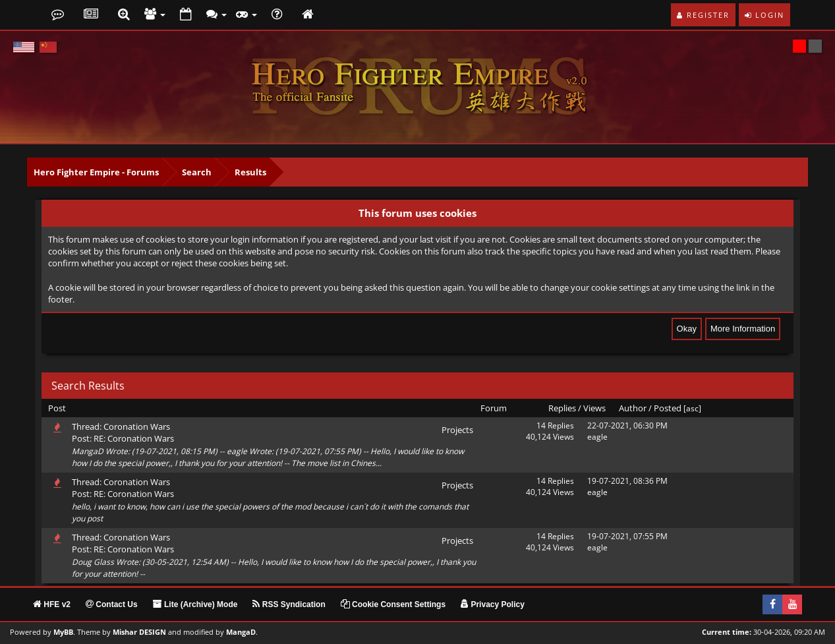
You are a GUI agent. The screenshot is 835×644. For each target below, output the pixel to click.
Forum (494, 408)
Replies (562, 408)
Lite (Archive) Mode (195, 604)
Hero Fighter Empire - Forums (96, 172)
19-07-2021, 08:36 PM (627, 481)
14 (541, 425)
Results (250, 172)
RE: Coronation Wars (134, 438)
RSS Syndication (289, 604)
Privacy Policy (493, 604)
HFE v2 (52, 604)
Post (57, 408)
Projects (457, 430)
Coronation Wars (137, 426)
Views (594, 408)
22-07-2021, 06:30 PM (627, 425)
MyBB (63, 632)
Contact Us (112, 604)
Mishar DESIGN (139, 632)
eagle (597, 437)
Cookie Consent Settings (393, 604)
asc (692, 408)
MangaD (241, 632)
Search (197, 172)
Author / (635, 408)
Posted (668, 408)
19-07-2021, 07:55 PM (627, 536)
